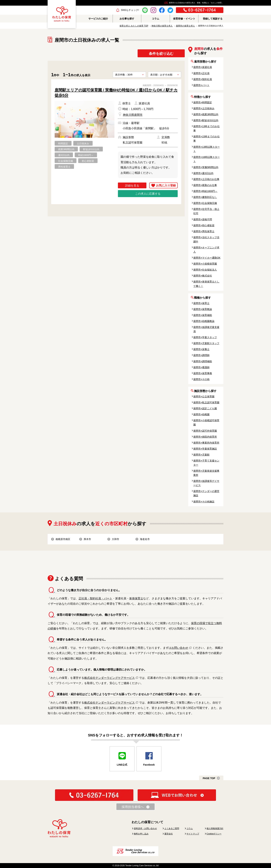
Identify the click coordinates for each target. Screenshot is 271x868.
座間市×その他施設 (204, 502)
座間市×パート (201, 85)
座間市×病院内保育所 (205, 437)
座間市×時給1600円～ (205, 191)
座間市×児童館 (201, 455)
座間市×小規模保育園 (205, 264)
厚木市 (87, 539)
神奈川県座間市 (133, 115)
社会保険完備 (66, 161)
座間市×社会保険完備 (205, 203)
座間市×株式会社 (203, 276)
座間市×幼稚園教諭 (204, 321)
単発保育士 (136, 598)
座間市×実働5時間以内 (206, 167)
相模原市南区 (63, 539)
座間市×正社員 (201, 73)
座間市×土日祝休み (204, 108)
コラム (190, 828)
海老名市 (145, 539)
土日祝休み (83, 144)
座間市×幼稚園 (201, 414)
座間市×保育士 (201, 303)
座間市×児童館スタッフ (206, 343)
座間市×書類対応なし (205, 197)
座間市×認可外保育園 (205, 431)
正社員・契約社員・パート (95, 598)
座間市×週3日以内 (203, 173)
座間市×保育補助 (203, 315)
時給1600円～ (86, 155)
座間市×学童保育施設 (205, 449)
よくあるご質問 (172, 828)
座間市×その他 (201, 379)
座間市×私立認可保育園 (206, 402)
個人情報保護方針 (215, 828)
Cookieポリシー (214, 834)
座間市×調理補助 (203, 361)
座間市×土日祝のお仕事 (206, 179)
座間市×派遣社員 (203, 67)
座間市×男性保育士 (204, 231)
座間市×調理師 (201, 355)
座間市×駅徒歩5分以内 (206, 120)
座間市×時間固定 (203, 102)
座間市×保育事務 (203, 373)
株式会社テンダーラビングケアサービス (109, 678)
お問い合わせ (180, 648)
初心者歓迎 (88, 161)
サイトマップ (193, 834)
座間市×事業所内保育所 (206, 443)
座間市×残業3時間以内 (206, 114)
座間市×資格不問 (203, 219)
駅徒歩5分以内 (91, 149)
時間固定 (63, 144)
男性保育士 (64, 167)
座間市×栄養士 (201, 349)
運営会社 (169, 834)
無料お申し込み (141, 834)
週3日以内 (64, 155)
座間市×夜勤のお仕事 (205, 185)
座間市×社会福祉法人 (205, 270)
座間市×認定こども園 (205, 408)
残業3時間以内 (66, 149)
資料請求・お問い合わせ (145, 828)
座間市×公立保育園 (204, 396)
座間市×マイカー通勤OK (207, 258)
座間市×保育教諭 (203, 309)
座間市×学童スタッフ (205, 337)
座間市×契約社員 (203, 79)
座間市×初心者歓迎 (204, 225)
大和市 (115, 539)
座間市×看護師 (201, 367)
